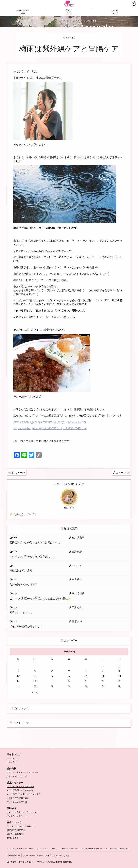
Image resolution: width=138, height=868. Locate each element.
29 (103, 686)
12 (52, 676)
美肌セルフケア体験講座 (18, 798)
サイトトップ (19, 723)
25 (35, 686)
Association (23, 10)
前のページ (17, 472)
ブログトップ (19, 708)
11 (35, 676)
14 (86, 676)
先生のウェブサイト (23, 514)
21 (86, 681)
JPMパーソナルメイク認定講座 (21, 786)
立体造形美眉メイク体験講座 (20, 790)
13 (69, 676)
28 (86, 686)
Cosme (115, 10)
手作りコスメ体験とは (17, 802)
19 (52, 681)
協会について (14, 822)
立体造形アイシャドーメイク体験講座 (24, 794)
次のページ (121, 472)
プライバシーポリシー (33, 855)
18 (35, 681)
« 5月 (35, 692)
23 (120, 681)
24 (18, 686)
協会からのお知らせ (16, 834)
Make (69, 10)
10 (18, 676)
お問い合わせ (13, 838)
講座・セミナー (15, 783)
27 (69, 686)
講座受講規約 (14, 855)
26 (52, 686)
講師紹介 (12, 808)
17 (18, 681)
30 (120, 686)
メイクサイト (13, 758)
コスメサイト (13, 762)
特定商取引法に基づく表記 (57, 855)
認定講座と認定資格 (16, 830)
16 (120, 676)
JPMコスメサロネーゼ (17, 776)
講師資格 (12, 769)
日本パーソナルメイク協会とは (21, 826)
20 (69, 681)
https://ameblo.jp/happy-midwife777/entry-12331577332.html (50, 422)
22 (103, 681)
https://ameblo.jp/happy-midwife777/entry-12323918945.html (50, 428)
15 (103, 676)
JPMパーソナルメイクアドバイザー (23, 772)
